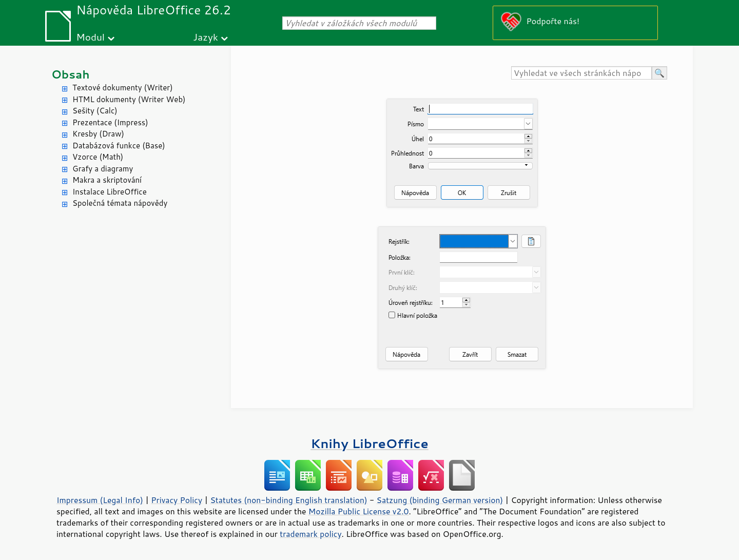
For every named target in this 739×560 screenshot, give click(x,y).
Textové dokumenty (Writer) (123, 88)
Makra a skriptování (107, 180)
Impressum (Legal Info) (100, 500)
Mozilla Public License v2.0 (359, 511)
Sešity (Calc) (95, 111)
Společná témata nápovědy (120, 203)
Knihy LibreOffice (369, 443)
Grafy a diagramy (103, 169)
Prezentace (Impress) (110, 122)
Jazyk (206, 37)
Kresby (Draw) (98, 134)
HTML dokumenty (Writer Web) (129, 99)
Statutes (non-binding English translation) (288, 500)
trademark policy (310, 534)
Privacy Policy (177, 500)
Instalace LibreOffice (110, 192)
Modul (90, 37)
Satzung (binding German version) (440, 500)
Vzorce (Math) (98, 157)
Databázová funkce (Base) (119, 146)
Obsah (71, 74)
